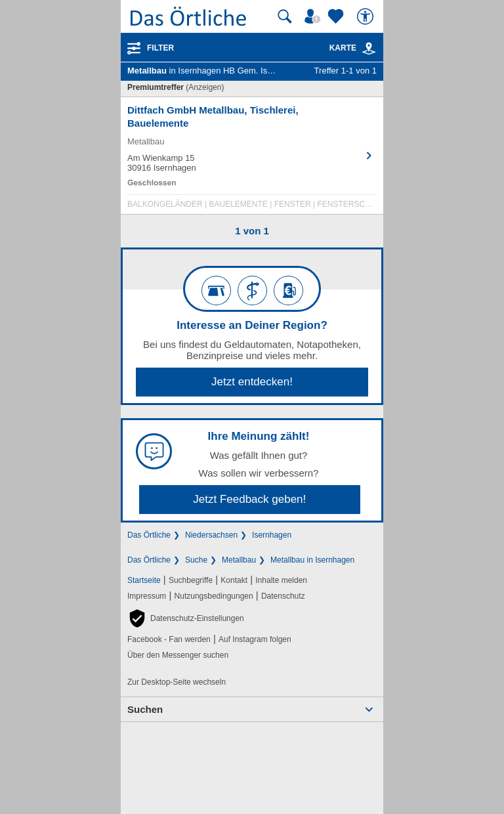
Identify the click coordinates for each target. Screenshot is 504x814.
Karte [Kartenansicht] (353, 48)
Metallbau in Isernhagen (312, 560)
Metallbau (239, 560)
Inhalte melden (281, 580)
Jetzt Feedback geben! (249, 499)
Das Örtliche (149, 535)
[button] (186, 618)
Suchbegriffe (191, 580)
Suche (196, 560)
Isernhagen (272, 535)
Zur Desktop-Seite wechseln (177, 682)
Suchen (145, 709)
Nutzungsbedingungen (214, 596)
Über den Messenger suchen (178, 655)
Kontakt (234, 580)
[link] (369, 49)
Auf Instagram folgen (255, 639)
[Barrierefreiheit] (367, 16)
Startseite (144, 580)
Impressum (147, 596)
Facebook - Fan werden (169, 639)
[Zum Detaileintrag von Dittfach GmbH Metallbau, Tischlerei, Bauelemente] (252, 159)
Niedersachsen (211, 535)
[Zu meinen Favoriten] (337, 16)
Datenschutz (283, 596)
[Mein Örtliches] (314, 16)
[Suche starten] (285, 16)
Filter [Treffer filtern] (160, 48)
